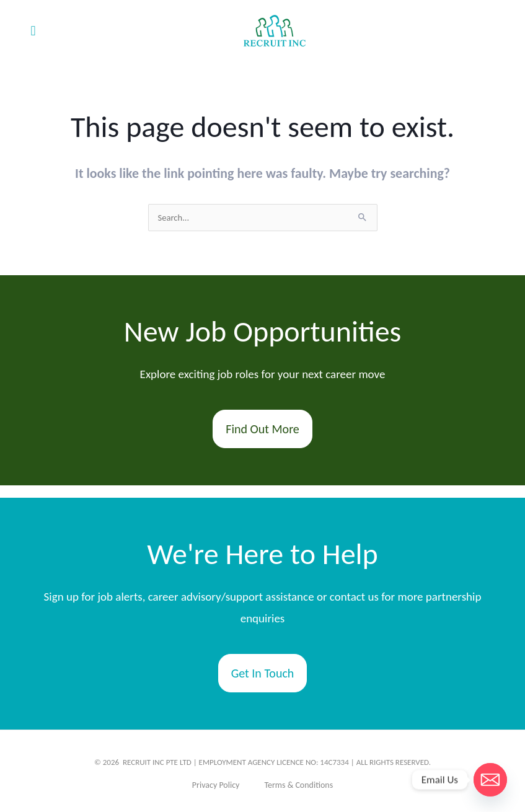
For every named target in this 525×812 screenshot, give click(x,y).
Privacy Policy (216, 785)
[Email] (490, 780)
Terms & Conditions (298, 785)
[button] (33, 31)
